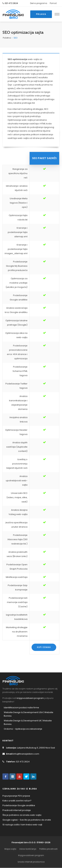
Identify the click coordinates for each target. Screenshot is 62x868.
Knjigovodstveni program (31, 855)
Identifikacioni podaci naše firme (21, 708)
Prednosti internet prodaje (17, 810)
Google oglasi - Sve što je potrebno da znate (27, 820)
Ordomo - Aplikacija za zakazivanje (23, 729)
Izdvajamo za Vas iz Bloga (20, 789)
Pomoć (53, 3)
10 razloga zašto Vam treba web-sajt (22, 825)
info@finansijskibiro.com (21, 754)
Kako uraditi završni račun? (17, 801)
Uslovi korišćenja (28, 849)
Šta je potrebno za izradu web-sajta (22, 815)
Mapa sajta (10, 849)
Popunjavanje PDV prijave (16, 796)
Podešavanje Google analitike (19, 805)
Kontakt (8, 741)
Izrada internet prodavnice (31, 862)
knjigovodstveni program (30, 698)
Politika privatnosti (48, 849)
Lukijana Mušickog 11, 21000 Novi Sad (29, 748)
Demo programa (39, 3)
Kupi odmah (44, 647)
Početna (7, 38)
